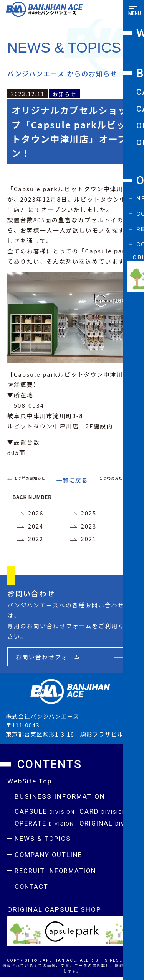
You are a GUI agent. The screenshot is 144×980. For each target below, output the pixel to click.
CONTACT (32, 889)
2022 (36, 540)
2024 (36, 527)
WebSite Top (30, 783)
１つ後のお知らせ (114, 478)
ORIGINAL (111, 825)
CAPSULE (45, 813)
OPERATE (45, 825)
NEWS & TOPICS (44, 840)
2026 (36, 514)
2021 (89, 540)
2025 (89, 514)
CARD (103, 813)
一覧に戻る (72, 480)
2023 (89, 527)
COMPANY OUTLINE (50, 857)
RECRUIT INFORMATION (57, 873)
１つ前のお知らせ (30, 478)
